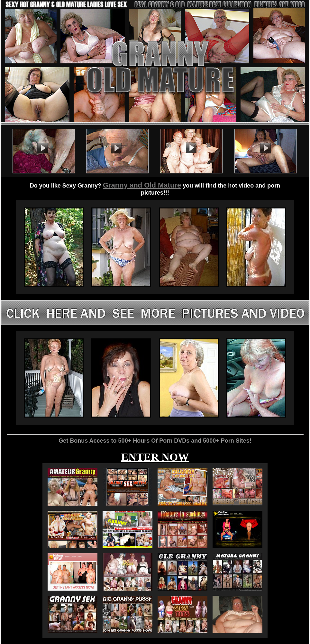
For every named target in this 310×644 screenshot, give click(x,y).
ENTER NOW (155, 457)
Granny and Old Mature (142, 185)
